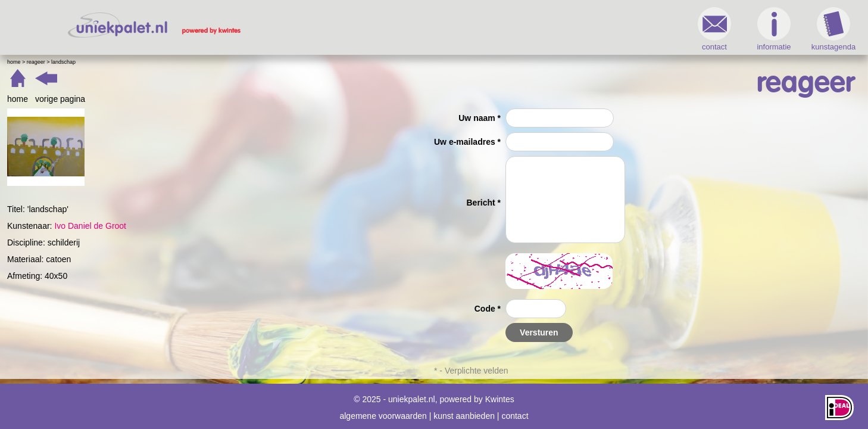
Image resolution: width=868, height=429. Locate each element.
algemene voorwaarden (383, 410)
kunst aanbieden (464, 410)
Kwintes (500, 393)
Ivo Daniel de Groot (269, 226)
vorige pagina (239, 99)
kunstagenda (654, 29)
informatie (594, 29)
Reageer (215, 62)
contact (535, 29)
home (197, 99)
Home (193, 62)
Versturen (539, 332)
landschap (243, 62)
